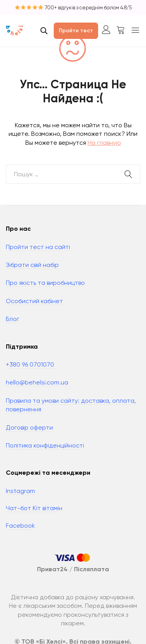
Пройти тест (76, 31)
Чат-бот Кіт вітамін (34, 508)
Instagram (20, 491)
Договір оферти (29, 427)
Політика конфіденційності (45, 445)
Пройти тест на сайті (38, 247)
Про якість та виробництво (45, 283)
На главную (104, 143)
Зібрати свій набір (32, 265)
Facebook (20, 526)
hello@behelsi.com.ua (37, 382)
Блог (12, 319)
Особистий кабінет (34, 301)
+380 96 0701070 (30, 364)
